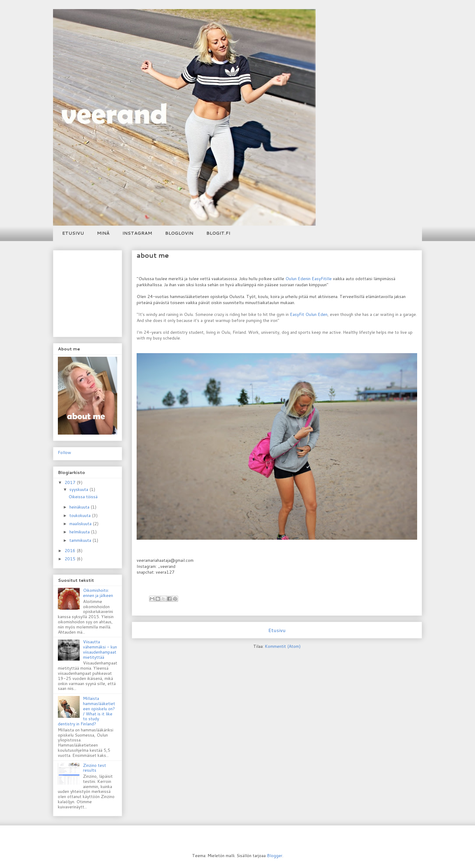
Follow (65, 452)
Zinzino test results (95, 768)
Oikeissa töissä (83, 497)
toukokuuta (81, 515)
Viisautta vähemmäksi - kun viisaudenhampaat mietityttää (100, 649)
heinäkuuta (80, 507)
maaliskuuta (81, 524)
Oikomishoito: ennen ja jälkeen (98, 593)
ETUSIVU (73, 233)
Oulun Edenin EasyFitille (309, 279)
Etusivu (277, 630)
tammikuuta (81, 540)
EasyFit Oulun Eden (309, 314)
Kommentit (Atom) (283, 646)
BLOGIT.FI (218, 233)
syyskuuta (79, 489)
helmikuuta (80, 532)
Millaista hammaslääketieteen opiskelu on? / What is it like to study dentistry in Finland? (86, 711)
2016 (71, 551)
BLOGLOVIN (179, 233)
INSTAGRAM (137, 233)
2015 (71, 559)
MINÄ (103, 233)
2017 (71, 482)
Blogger (275, 856)
